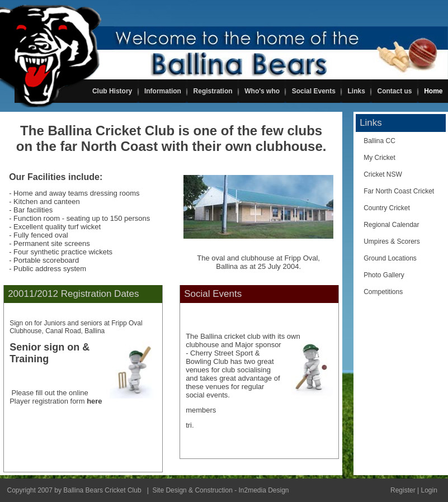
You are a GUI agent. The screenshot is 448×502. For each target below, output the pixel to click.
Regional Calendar (391, 225)
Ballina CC (379, 141)
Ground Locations (390, 258)
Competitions (383, 292)
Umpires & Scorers (392, 241)
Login (429, 490)
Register (403, 490)
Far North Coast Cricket (399, 191)
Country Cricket (387, 208)
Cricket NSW (383, 174)
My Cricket (379, 158)
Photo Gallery (384, 275)
